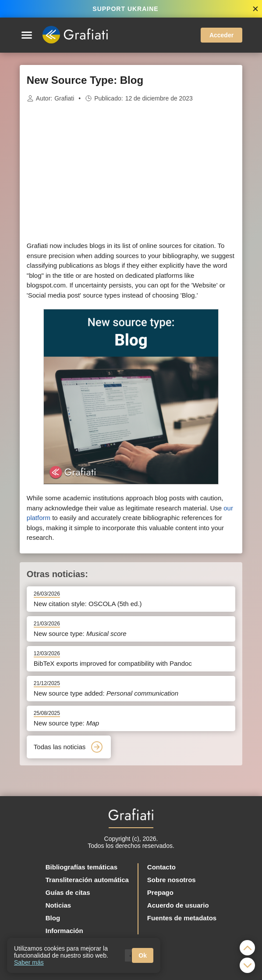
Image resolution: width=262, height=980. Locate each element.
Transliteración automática (87, 880)
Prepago (160, 892)
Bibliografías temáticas (81, 867)
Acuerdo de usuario (178, 905)
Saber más (29, 962)
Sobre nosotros (172, 880)
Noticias (58, 905)
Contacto (161, 867)
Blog (53, 918)
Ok (143, 955)
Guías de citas (68, 892)
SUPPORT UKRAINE (125, 9)
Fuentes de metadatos (182, 918)
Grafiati (64, 98)
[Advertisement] (131, 172)
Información (64, 931)
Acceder (221, 35)
